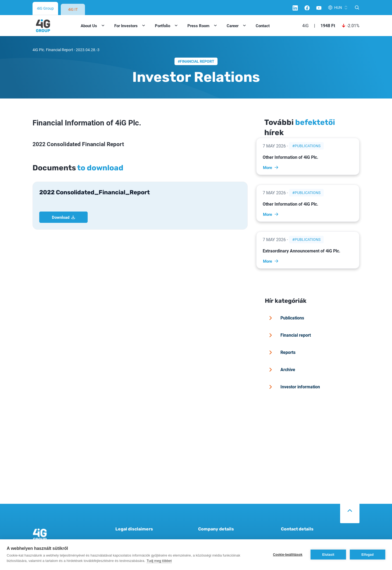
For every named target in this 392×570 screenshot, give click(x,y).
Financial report (197, 61)
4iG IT (73, 9)
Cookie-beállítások (288, 555)
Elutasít (328, 555)
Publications (308, 146)
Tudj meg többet (159, 561)
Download (64, 217)
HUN (338, 7)
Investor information (294, 387)
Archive (281, 370)
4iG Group (45, 8)
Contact (263, 26)
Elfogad (367, 555)
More (271, 167)
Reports (281, 352)
